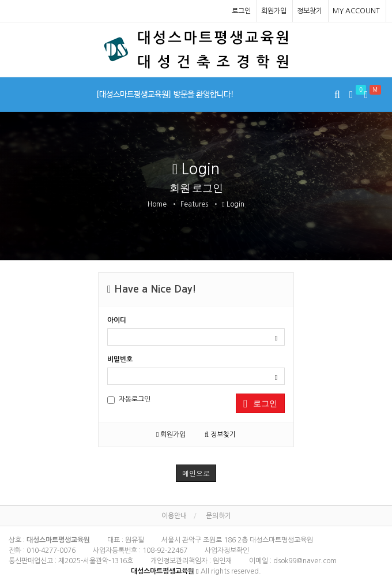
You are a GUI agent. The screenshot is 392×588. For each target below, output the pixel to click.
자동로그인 (129, 400)
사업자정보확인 (227, 550)
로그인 (241, 11)
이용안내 (174, 516)
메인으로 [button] (196, 473)
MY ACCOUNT (356, 11)
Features (194, 204)
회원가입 (274, 11)
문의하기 (218, 516)
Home (157, 204)
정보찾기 (310, 11)
